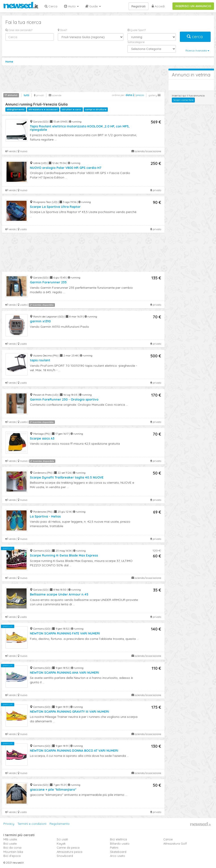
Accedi (158, 6)
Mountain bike (13, 852)
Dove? (62, 30)
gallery (155, 95)
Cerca (51, 6)
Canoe (168, 839)
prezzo (140, 95)
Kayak (61, 843)
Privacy (9, 824)
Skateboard (118, 852)
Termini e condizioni (32, 824)
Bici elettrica (118, 839)
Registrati (138, 6)
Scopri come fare (183, 100)
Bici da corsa (12, 848)
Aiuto (71, 6)
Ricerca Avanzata (197, 50)
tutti (26, 95)
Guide (93, 6)
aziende (55, 95)
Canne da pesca (68, 848)
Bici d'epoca (12, 856)
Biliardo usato (120, 843)
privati (39, 95)
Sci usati (62, 839)
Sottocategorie (136, 42)
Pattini (114, 848)
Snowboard (65, 856)
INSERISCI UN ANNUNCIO (193, 6)
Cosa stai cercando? (19, 30)
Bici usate (10, 843)
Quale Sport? (137, 30)
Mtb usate (10, 839)
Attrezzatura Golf (175, 843)
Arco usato (118, 856)
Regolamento (60, 824)
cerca (195, 37)
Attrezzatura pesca (70, 852)
